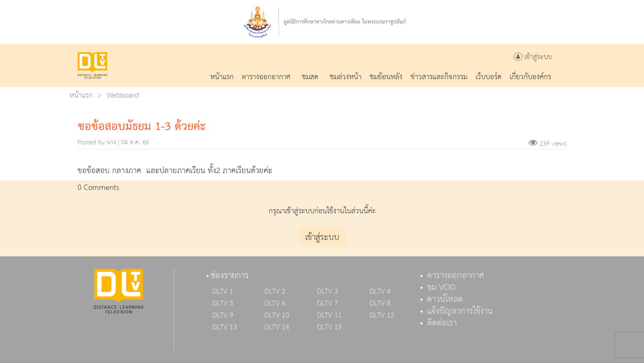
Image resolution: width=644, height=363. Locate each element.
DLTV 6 (275, 304)
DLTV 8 (380, 304)
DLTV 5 (223, 304)
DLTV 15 (329, 327)
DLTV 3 (328, 292)
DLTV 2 (275, 292)
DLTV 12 (382, 315)
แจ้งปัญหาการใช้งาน (460, 311)
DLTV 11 (329, 315)
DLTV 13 (225, 327)
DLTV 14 (277, 327)
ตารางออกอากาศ (456, 276)
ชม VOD (441, 288)
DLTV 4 (380, 292)
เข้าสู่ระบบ (533, 57)
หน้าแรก (81, 95)
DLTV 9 (223, 315)
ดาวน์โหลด (445, 299)
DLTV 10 (277, 315)
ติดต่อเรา (442, 323)
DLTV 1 (223, 292)
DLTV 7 (328, 304)
